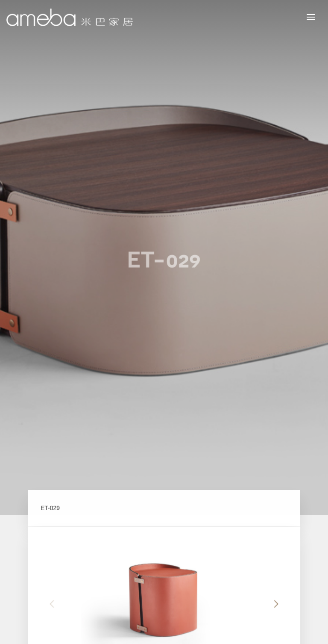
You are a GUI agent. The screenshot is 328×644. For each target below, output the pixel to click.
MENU (317, 17)
